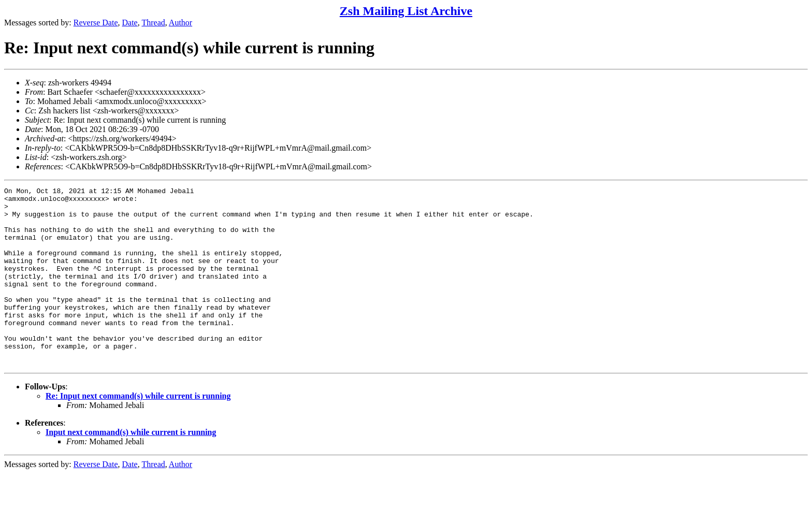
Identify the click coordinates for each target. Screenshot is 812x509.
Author (180, 23)
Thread (153, 23)
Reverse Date (96, 23)
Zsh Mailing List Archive (406, 11)
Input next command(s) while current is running (131, 468)
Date (130, 23)
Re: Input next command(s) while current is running (138, 432)
